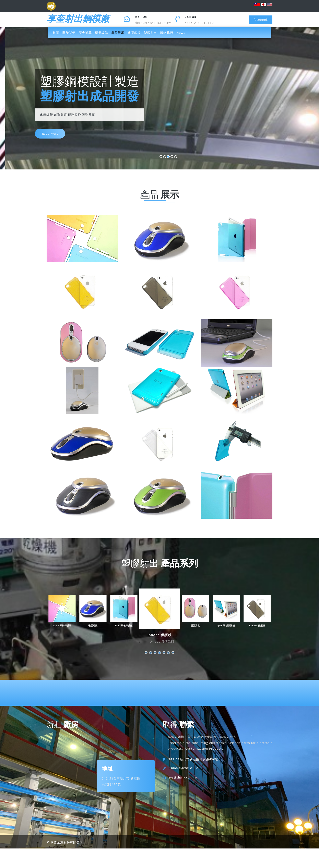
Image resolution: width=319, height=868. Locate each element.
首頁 (57, 32)
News (181, 33)
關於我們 (69, 33)
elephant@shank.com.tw (153, 23)
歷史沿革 (85, 33)
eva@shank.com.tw (183, 777)
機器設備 (102, 33)
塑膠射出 (150, 33)
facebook (260, 20)
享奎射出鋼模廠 (81, 20)
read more (51, 136)
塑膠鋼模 (134, 33)
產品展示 (118, 33)
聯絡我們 (167, 33)
